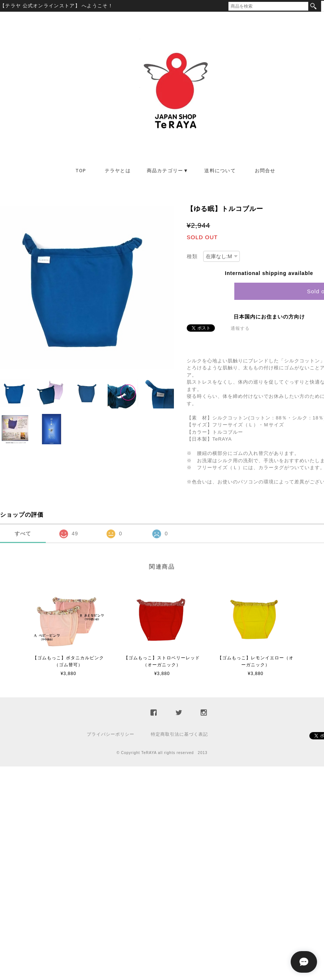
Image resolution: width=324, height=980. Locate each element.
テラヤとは (118, 171)
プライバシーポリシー (111, 734)
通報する (240, 328)
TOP (81, 171)
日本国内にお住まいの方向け (269, 317)
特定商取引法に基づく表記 (179, 734)
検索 (313, 6)
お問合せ (265, 171)
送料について (220, 171)
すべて (23, 534)
